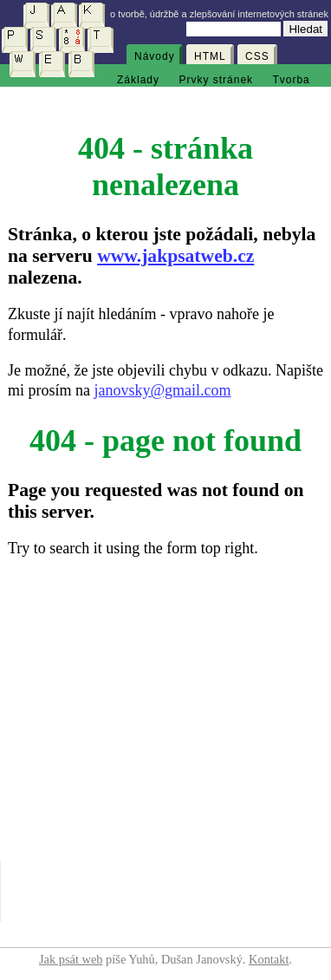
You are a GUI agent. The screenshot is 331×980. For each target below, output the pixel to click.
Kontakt (269, 959)
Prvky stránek (216, 80)
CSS (257, 56)
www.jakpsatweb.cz (175, 256)
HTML (210, 56)
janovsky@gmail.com (163, 390)
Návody (155, 56)
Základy (138, 80)
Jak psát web (71, 959)
